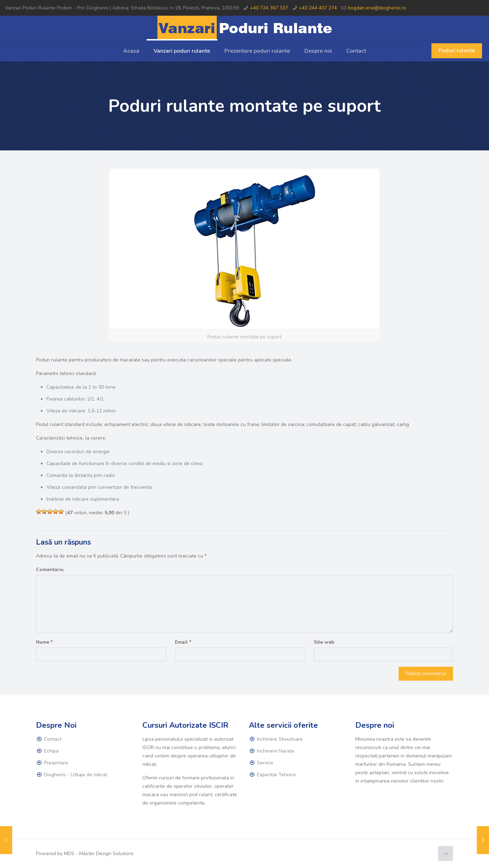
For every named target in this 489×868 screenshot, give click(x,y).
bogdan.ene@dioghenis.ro (377, 8)
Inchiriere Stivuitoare (280, 739)
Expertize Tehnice (276, 775)
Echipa (51, 751)
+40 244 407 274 (318, 8)
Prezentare (56, 763)
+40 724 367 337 (269, 8)
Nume (44, 642)
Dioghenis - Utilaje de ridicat (76, 775)
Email (183, 642)
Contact (53, 739)
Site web (324, 642)
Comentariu (50, 570)
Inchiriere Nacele (276, 751)
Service (265, 763)
